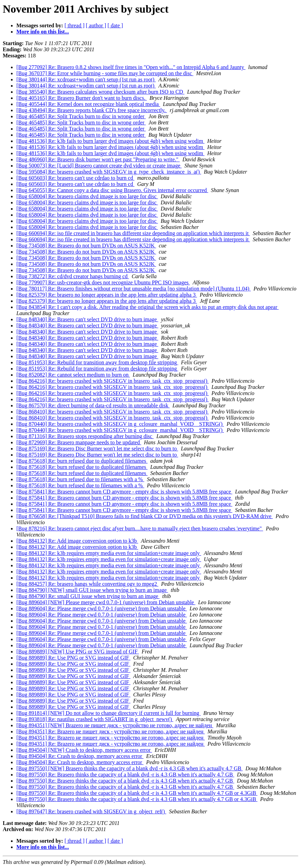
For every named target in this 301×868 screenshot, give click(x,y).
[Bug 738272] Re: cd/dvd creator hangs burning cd (73, 276)
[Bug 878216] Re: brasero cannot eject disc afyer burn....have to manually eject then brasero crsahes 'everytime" (140, 528)
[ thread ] (75, 25)
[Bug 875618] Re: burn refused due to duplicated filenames (82, 461)
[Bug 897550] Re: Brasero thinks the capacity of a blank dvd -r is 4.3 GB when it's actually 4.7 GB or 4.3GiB (137, 793)
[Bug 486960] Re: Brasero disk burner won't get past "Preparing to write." (98, 159)
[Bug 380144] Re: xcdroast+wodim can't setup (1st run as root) (86, 79)
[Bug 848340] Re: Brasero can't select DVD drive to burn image (87, 319)
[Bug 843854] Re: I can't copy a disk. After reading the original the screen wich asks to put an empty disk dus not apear (147, 307)
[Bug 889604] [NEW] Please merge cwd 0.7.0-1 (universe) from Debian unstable (106, 602)
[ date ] (115, 25)
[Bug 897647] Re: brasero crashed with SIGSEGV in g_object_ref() (91, 811)
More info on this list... (43, 32)
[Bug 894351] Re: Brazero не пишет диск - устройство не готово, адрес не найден (111, 731)
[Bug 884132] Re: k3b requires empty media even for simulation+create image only (109, 553)
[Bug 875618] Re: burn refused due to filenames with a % (80, 479)
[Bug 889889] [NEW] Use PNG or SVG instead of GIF (78, 652)
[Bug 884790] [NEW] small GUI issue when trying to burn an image (92, 590)
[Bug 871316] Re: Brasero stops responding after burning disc (85, 436)
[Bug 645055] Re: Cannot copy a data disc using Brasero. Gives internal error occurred (112, 190)
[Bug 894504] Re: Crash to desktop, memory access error (80, 756)
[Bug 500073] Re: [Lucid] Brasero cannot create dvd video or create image (99, 166)
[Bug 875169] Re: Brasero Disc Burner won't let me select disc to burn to (97, 449)
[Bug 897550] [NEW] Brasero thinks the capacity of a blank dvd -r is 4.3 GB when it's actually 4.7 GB (130, 768)
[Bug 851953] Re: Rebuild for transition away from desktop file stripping (97, 362)
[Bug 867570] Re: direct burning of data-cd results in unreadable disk (93, 405)
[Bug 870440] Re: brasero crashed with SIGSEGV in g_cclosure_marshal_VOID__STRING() (120, 424)
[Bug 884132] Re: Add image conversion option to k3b (77, 541)
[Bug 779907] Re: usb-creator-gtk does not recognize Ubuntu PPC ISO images (103, 282)
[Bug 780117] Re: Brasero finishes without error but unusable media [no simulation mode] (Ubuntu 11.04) (134, 289)
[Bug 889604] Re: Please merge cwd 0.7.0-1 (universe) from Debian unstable (102, 608)
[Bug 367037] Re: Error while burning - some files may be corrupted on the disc (105, 73)
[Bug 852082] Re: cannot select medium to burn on (73, 375)
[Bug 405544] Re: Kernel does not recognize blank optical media (88, 104)
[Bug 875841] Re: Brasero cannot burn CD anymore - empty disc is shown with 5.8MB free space (124, 492)
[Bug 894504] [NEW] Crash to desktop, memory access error (84, 750)
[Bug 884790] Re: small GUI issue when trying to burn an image (88, 596)
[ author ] (96, 25)
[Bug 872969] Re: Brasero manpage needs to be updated (79, 442)
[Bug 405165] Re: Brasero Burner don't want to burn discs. (82, 98)
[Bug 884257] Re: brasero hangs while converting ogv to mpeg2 (87, 584)
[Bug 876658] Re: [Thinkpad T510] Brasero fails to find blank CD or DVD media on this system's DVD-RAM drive (145, 516)
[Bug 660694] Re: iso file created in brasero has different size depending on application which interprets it (133, 233)
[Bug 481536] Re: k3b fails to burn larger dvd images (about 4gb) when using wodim (110, 141)
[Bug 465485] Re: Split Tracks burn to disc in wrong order (81, 116)
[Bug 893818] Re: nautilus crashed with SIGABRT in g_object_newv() (95, 719)
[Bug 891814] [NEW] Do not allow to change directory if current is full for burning (109, 713)
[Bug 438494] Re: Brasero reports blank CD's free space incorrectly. (92, 110)
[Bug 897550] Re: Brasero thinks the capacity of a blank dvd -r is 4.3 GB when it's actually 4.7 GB (125, 775)
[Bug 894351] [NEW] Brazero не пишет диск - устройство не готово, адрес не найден (115, 725)
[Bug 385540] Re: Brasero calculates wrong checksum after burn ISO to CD (100, 92)
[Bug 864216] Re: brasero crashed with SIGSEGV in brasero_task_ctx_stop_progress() (113, 381)
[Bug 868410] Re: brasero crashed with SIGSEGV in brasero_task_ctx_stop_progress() (113, 412)
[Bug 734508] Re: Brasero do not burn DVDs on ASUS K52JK (86, 246)
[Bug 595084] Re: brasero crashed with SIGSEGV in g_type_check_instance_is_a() (109, 172)
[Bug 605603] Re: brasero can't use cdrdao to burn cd (75, 178)
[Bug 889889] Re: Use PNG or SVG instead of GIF (73, 658)
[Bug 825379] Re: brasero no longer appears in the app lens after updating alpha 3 (107, 295)
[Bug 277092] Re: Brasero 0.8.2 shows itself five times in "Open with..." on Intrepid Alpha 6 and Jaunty (131, 67)
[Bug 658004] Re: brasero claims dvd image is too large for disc (87, 196)
